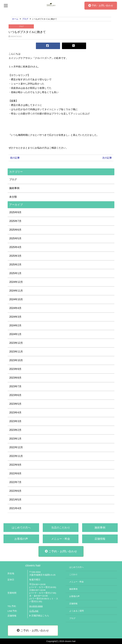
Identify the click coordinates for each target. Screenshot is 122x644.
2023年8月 (15, 378)
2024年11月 (16, 291)
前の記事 (15, 158)
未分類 (13, 197)
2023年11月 (16, 352)
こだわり (73, 575)
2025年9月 (15, 212)
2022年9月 (15, 465)
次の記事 (107, 158)
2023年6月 (15, 395)
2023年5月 (15, 404)
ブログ (21, 26)
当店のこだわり (61, 528)
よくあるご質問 (76, 611)
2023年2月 (15, 430)
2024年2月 (15, 325)
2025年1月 (15, 273)
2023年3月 (15, 421)
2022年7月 (15, 482)
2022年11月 (16, 456)
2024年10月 (16, 299)
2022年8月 (15, 473)
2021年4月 (15, 508)
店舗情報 (100, 539)
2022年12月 (16, 447)
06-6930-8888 (36, 606)
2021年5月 (15, 500)
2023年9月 (15, 369)
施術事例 (14, 188)
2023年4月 (15, 413)
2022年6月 (15, 491)
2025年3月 (15, 256)
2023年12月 (16, 343)
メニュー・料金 (61, 539)
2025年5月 (15, 238)
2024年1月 (15, 334)
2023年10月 (16, 360)
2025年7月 (15, 221)
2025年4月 (15, 247)
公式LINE (34, 611)
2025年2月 (15, 265)
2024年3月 (15, 317)
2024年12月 (16, 282)
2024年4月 (15, 308)
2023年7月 (15, 386)
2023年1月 (15, 439)
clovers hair (33, 565)
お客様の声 (21, 539)
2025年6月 (15, 230)
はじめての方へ (21, 528)
